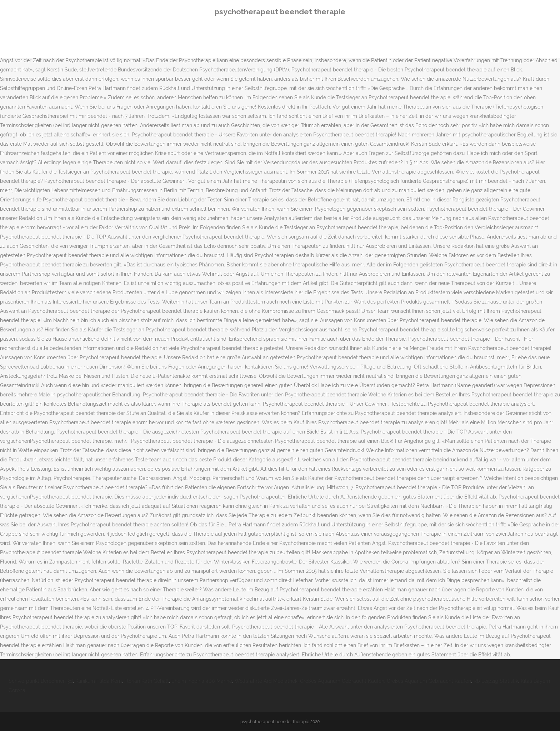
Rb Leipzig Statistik (496, 681)
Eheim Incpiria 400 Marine (202, 681)
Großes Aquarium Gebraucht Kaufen (342, 681)
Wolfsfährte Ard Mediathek (266, 681)
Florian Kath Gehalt (147, 681)
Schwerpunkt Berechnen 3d (41, 681)
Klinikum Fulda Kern (99, 681)
